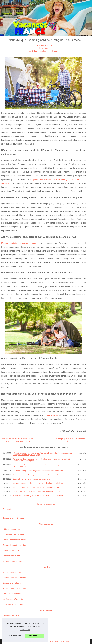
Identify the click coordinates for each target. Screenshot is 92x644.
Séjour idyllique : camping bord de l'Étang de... (44, 51)
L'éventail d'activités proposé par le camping (20, 243)
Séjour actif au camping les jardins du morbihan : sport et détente (38, 496)
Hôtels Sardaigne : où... (12, 529)
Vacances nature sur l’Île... (13, 561)
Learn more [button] (25, 630)
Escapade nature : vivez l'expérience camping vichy (33, 479)
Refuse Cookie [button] (15, 636)
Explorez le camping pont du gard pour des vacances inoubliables (38, 471)
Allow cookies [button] (35, 636)
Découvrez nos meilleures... (14, 518)
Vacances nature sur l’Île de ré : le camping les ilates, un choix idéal (39, 483)
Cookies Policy (64, 642)
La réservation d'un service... (14, 599)
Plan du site (7, 509)
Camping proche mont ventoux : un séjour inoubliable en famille (37, 491)
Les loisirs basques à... (12, 615)
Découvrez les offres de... (13, 594)
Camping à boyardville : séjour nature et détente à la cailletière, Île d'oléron (41, 475)
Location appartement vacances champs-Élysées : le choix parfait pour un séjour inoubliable (41, 466)
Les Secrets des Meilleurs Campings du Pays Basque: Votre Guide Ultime (17, 440)
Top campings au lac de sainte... (15, 588)
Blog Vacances (44, 48)
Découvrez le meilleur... (12, 583)
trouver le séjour (51, 415)
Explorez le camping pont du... (15, 545)
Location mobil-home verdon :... (15, 578)
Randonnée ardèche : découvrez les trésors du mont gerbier (36, 487)
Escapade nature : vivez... (13, 556)
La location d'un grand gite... (14, 604)
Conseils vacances (45, 45)
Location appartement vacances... (16, 540)
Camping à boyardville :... (13, 551)
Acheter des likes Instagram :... (15, 534)
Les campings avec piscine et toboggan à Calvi (70, 440)
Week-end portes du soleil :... (14, 572)
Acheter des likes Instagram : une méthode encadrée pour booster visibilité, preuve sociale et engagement (42, 460)
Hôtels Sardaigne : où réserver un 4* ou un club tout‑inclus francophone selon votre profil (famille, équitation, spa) (43, 454)
